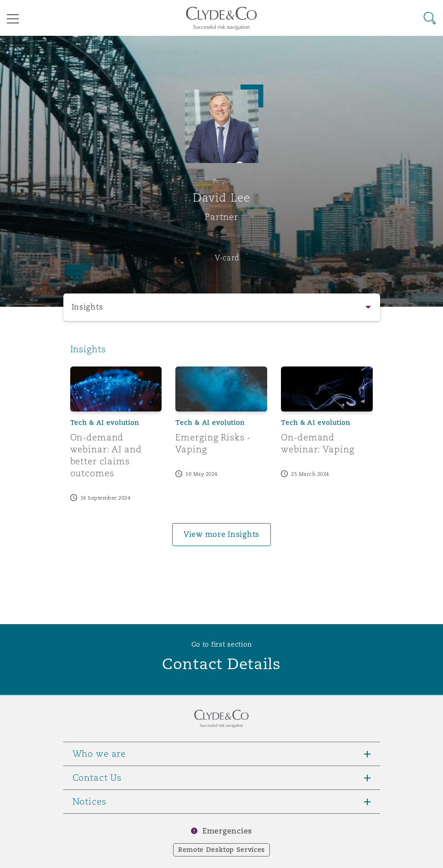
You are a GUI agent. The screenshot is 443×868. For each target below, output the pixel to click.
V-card (227, 258)
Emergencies (227, 831)
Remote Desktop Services (221, 850)
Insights (87, 307)
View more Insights (221, 534)
